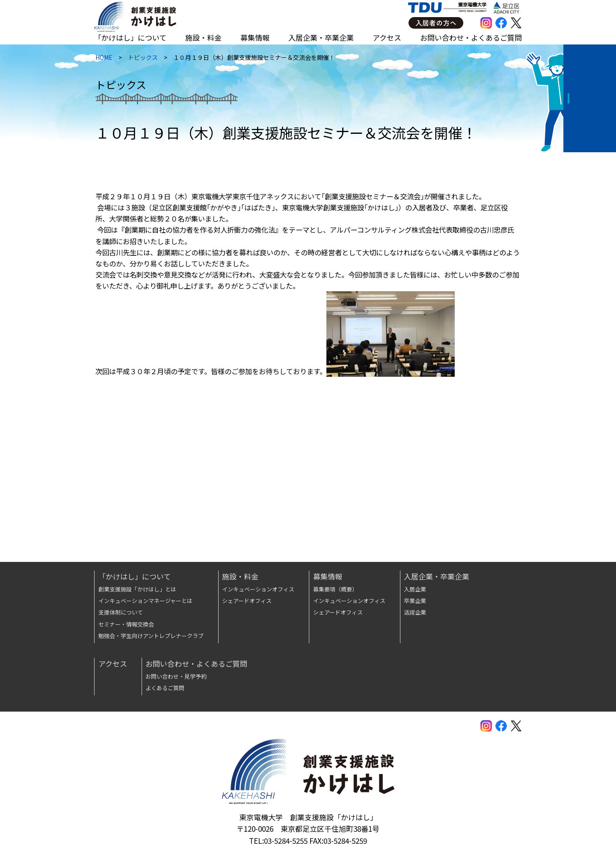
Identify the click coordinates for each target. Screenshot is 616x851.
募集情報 (255, 37)
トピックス (142, 59)
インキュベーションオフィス (258, 589)
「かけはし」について (130, 37)
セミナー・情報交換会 (126, 624)
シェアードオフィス (247, 601)
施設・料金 (203, 37)
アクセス (387, 37)
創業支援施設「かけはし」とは (137, 589)
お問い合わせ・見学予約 (176, 676)
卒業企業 (415, 601)
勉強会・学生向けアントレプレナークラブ (151, 636)
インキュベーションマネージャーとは (145, 601)
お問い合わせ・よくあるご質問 (471, 37)
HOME (103, 59)
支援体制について (121, 612)
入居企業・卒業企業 (321, 37)
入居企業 (415, 589)
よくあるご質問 (165, 688)
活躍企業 (415, 612)
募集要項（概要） (335, 589)
